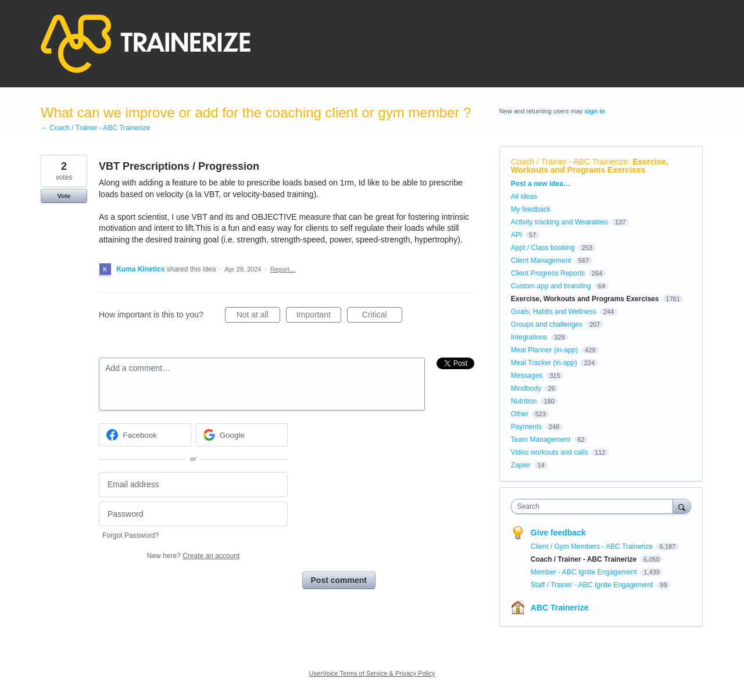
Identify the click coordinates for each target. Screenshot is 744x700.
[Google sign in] (242, 435)
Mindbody (526, 388)
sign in (595, 111)
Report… (283, 269)
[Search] (682, 506)
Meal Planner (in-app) (544, 350)
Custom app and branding (551, 286)
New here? (193, 556)
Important (319, 316)
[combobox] (595, 506)
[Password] (193, 514)
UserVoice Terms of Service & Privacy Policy (372, 673)
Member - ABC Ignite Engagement (585, 572)
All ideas (524, 197)
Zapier (521, 465)
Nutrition (524, 401)
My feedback (531, 209)
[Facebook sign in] (145, 435)
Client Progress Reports (548, 273)
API (516, 235)
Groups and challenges (547, 324)
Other (520, 414)
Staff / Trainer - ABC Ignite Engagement (593, 585)
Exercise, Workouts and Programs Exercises (590, 166)
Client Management (541, 260)
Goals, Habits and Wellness (554, 312)
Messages (527, 376)
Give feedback (558, 533)
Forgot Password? (130, 535)
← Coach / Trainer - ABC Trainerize (95, 128)
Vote (64, 196)
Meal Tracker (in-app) (544, 363)
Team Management (541, 440)
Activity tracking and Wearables (559, 222)
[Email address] (193, 485)
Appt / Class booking (543, 248)
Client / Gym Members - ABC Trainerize (593, 547)
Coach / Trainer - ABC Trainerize (570, 162)
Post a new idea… (541, 184)
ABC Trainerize (560, 608)
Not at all (258, 316)
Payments (526, 427)
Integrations (529, 337)
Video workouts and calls (550, 452)
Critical (382, 316)
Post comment (339, 580)
